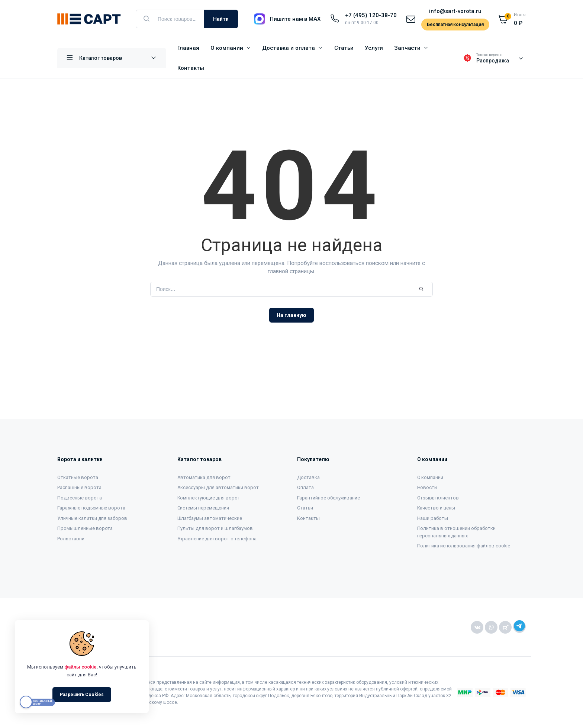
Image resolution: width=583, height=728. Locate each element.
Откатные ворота (78, 477)
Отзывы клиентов (438, 498)
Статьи (344, 48)
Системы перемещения (203, 508)
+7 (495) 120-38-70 (371, 15)
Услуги (374, 48)
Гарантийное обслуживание (328, 498)
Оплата (305, 487)
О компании (227, 48)
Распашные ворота (79, 487)
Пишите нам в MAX (295, 19)
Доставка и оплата (289, 48)
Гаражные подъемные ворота (91, 508)
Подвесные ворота (80, 498)
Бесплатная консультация (455, 25)
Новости (427, 487)
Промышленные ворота (85, 528)
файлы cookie (81, 667)
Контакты (191, 68)
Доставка (308, 477)
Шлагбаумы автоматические (210, 518)
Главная (188, 48)
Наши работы (433, 518)
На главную (291, 315)
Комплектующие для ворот (209, 498)
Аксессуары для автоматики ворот (218, 487)
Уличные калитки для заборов (92, 518)
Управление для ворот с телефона (217, 539)
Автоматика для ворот (204, 477)
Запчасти (408, 48)
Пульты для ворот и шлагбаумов (215, 528)
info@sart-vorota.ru (455, 11)
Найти (221, 19)
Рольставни (71, 539)
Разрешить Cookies (82, 695)
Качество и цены (436, 508)
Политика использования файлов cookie (464, 546)
